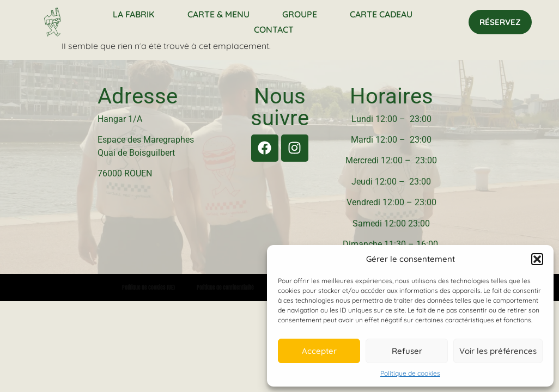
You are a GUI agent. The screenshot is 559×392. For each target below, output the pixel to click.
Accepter (319, 351)
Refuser (407, 351)
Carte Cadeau (381, 14)
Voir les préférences (498, 351)
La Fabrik (134, 14)
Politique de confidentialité (225, 287)
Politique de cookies (410, 373)
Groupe (300, 14)
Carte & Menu (218, 14)
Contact (274, 29)
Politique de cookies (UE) (148, 287)
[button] (537, 259)
